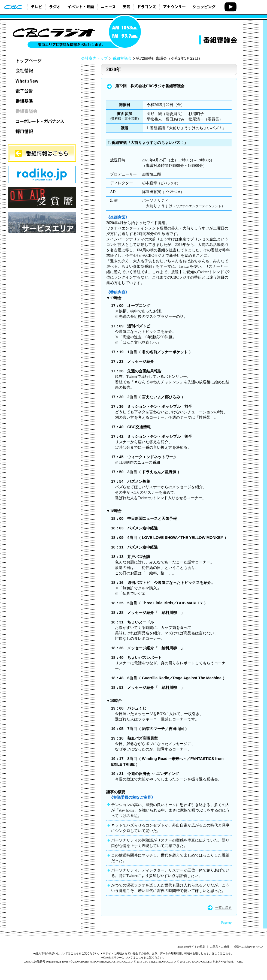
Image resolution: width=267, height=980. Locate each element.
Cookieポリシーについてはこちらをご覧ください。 (134, 958)
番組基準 (42, 101)
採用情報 (42, 131)
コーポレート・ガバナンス (42, 121)
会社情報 (42, 71)
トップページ (42, 61)
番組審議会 (42, 111)
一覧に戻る (223, 908)
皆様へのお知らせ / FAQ (248, 947)
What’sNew (42, 81)
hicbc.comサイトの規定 (191, 947)
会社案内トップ (95, 58)
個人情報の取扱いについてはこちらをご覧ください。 (68, 953)
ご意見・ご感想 (219, 947)
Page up (226, 922)
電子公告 (42, 91)
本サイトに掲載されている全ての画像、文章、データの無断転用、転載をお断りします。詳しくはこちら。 (168, 953)
